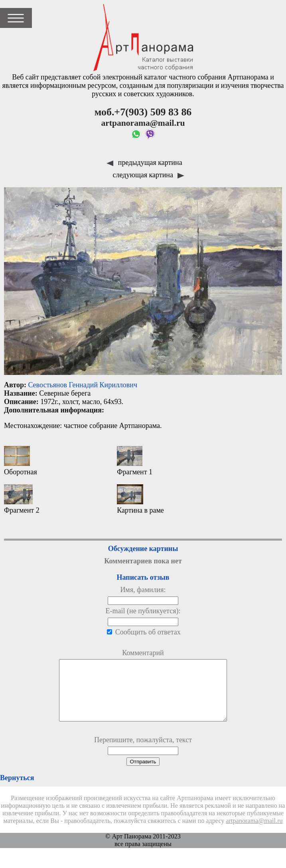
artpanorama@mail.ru (254, 833)
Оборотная (21, 461)
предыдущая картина (144, 163)
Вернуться (17, 790)
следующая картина (149, 175)
